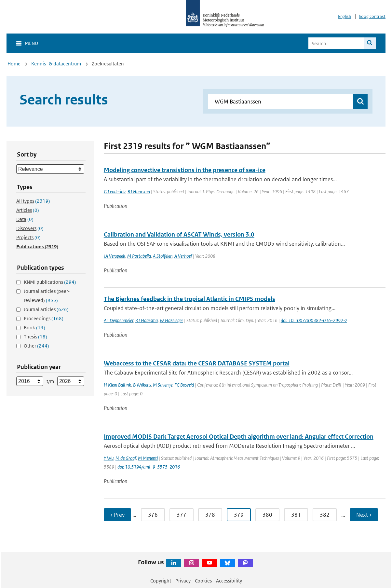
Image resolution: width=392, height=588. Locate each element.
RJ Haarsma (139, 191)
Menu (31, 43)
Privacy (183, 581)
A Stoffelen (163, 256)
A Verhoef (183, 256)
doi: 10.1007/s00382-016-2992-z (314, 320)
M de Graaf (126, 458)
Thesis (35, 337)
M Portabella (139, 256)
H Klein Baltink (117, 385)
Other (36, 346)
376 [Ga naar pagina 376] (153, 515)
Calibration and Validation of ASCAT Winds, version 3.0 (179, 234)
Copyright (161, 581)
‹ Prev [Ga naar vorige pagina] (117, 515)
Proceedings (44, 318)
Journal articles (46, 309)
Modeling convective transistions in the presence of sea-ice (185, 170)
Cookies (203, 581)
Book (34, 328)
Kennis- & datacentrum (56, 64)
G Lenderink (115, 191)
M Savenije (163, 385)
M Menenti (148, 458)
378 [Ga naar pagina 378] (210, 515)
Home (14, 64)
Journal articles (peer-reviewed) (47, 296)
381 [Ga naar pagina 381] (296, 515)
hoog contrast (372, 16)
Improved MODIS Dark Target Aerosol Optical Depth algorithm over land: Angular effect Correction (239, 437)
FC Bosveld (184, 385)
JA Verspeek (115, 256)
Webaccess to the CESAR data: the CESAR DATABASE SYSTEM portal (197, 363)
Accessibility (229, 581)
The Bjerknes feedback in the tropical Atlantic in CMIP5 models (189, 299)
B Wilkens (142, 385)
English (345, 16)
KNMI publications (50, 282)
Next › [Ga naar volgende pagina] (364, 515)
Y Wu (109, 458)
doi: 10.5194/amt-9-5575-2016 (149, 467)
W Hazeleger (171, 320)
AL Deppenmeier (119, 320)
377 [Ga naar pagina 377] (182, 515)
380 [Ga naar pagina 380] (267, 515)
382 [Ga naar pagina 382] (325, 515)
